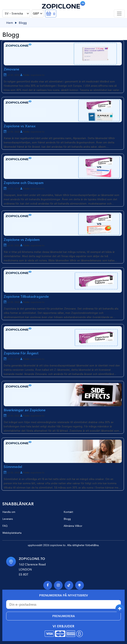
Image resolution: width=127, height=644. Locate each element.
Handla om (9, 512)
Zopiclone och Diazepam (24, 183)
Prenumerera (63, 616)
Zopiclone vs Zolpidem (22, 240)
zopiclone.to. (58, 545)
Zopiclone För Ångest (21, 353)
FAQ (5, 526)
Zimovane (11, 69)
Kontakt (68, 512)
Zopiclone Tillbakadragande (26, 297)
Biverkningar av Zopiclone (25, 410)
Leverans (8, 519)
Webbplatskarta (12, 533)
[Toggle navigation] (119, 14)
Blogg (67, 519)
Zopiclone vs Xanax (20, 126)
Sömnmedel (13, 467)
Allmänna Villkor (73, 526)
